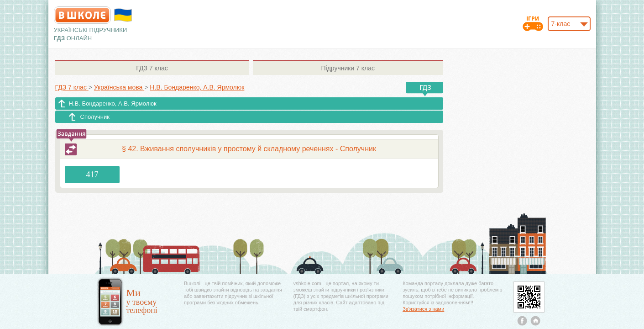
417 (92, 175)
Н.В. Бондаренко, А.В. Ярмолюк (113, 103)
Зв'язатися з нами (423, 309)
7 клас (152, 68)
